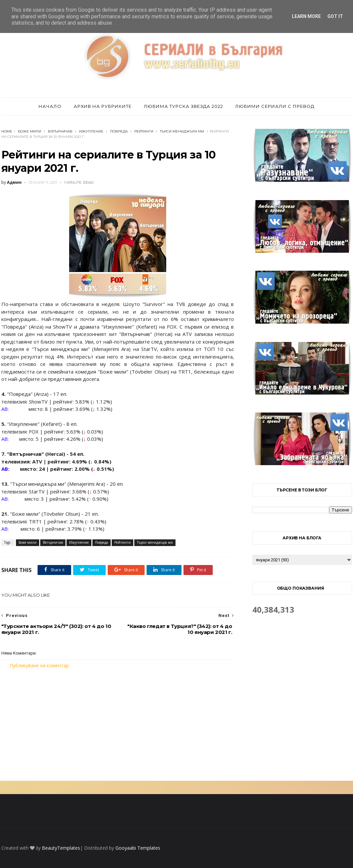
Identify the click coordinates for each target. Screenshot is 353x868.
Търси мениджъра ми (182, 131)
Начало (50, 106)
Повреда (119, 131)
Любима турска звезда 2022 (183, 106)
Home (7, 131)
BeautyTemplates (61, 848)
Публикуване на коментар (39, 665)
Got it (335, 16)
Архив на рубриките (103, 106)
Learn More (306, 16)
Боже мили (30, 131)
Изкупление (91, 131)
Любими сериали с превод (275, 106)
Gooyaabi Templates (138, 848)
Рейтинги (144, 131)
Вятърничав (60, 131)
